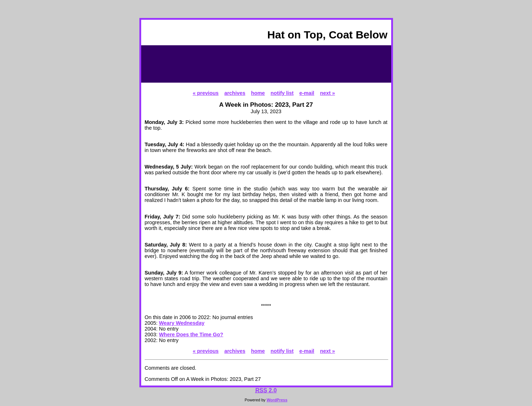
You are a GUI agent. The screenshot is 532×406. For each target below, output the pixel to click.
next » (328, 93)
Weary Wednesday (182, 323)
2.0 (266, 390)
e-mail (307, 93)
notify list (282, 93)
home (258, 93)
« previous (206, 93)
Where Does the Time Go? (191, 335)
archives (235, 93)
